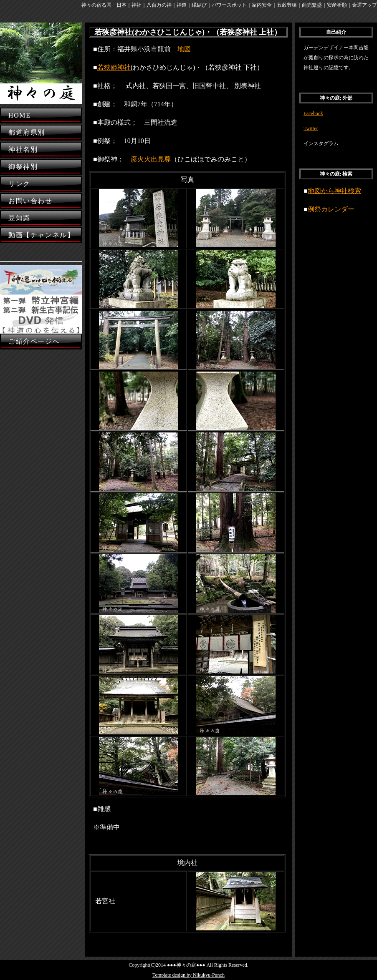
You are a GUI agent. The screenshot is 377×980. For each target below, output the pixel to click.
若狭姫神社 (114, 67)
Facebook (313, 113)
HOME (20, 115)
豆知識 (19, 218)
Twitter (311, 128)
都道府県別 (27, 132)
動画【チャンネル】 (41, 235)
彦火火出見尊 (151, 159)
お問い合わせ (30, 201)
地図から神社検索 (334, 191)
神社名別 (23, 150)
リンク (19, 184)
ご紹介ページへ (34, 341)
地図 (184, 49)
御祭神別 (23, 167)
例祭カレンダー (331, 209)
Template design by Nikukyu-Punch (188, 975)
